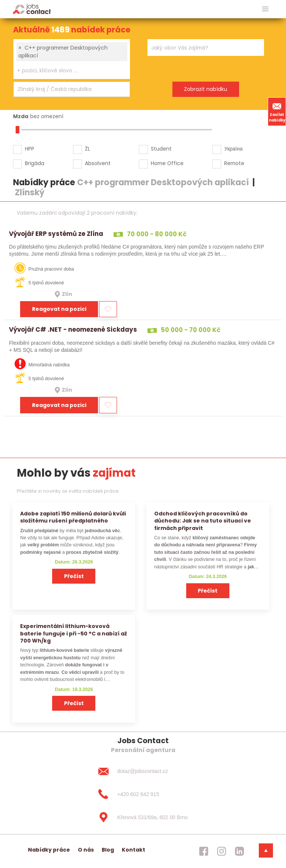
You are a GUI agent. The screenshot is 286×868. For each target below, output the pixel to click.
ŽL (88, 149)
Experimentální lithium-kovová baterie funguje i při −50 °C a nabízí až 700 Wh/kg (74, 633)
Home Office (167, 163)
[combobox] (72, 59)
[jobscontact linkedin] (239, 851)
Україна (233, 149)
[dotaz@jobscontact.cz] (143, 771)
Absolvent (98, 163)
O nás (86, 850)
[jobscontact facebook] (204, 851)
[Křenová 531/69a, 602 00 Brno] (143, 817)
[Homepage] (32, 9)
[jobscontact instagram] (222, 851)
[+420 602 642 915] (143, 794)
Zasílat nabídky (277, 111)
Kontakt (134, 850)
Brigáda (35, 163)
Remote (234, 163)
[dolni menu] (266, 850)
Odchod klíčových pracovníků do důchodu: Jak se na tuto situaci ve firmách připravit (203, 521)
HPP (30, 149)
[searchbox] (67, 71)
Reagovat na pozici (59, 309)
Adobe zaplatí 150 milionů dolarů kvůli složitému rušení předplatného (73, 517)
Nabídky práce (49, 850)
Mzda (21, 116)
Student (161, 149)
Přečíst (74, 576)
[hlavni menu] (265, 9)
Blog (108, 850)
